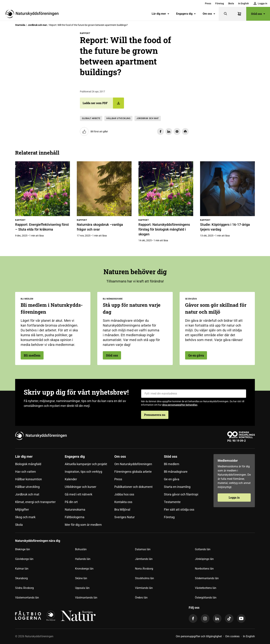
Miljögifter (22, 509)
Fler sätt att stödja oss (179, 509)
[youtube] (241, 618)
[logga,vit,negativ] (78, 616)
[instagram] (205, 618)
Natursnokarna (75, 509)
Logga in (234, 497)
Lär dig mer (160, 14)
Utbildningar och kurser (81, 487)
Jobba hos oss (124, 494)
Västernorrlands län (27, 598)
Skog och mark (25, 517)
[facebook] (193, 618)
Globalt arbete (91, 118)
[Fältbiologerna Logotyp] (28, 616)
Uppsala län (82, 588)
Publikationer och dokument (133, 487)
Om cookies (232, 636)
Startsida (20, 25)
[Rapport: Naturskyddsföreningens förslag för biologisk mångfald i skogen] (166, 189)
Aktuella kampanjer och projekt (86, 464)
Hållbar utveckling (118, 118)
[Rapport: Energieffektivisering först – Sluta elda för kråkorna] (43, 189)
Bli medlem (32, 355)
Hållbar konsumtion (28, 479)
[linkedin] (217, 618)
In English (243, 3)
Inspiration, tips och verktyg (83, 472)
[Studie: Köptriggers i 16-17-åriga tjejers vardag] (227, 189)
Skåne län (81, 578)
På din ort (71, 502)
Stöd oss (258, 14)
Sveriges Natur (124, 517)
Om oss (209, 14)
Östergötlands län (206, 598)
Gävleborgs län (24, 559)
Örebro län (141, 598)
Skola (231, 3)
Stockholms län (144, 578)
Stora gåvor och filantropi (181, 494)
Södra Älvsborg (24, 588)
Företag (220, 3)
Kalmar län (22, 569)
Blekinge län (23, 549)
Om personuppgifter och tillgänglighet (199, 636)
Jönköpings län (204, 559)
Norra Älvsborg (144, 569)
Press (208, 3)
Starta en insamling (177, 487)
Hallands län (83, 559)
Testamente (172, 502)
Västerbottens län (206, 588)
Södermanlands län (207, 578)
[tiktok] (229, 618)
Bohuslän (81, 549)
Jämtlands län (144, 559)
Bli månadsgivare (176, 472)
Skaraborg (21, 578)
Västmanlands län (86, 598)
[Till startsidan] (33, 14)
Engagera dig (186, 14)
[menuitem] (208, 3)
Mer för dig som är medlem (83, 525)
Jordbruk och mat (37, 25)
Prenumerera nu (155, 415)
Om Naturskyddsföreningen (133, 464)
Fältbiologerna (75, 517)
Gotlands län (203, 549)
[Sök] (226, 14)
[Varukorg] (239, 14)
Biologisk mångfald (28, 464)
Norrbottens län (204, 569)
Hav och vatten (25, 472)
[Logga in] (260, 3)
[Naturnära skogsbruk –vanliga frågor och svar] (104, 189)
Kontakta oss (123, 502)
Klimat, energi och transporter (35, 502)
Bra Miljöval (122, 509)
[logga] (51, 616)
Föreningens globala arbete (133, 472)
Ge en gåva (196, 355)
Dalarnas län (143, 549)
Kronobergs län (84, 569)
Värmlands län (144, 588)
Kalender (71, 479)
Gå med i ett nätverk (79, 494)
